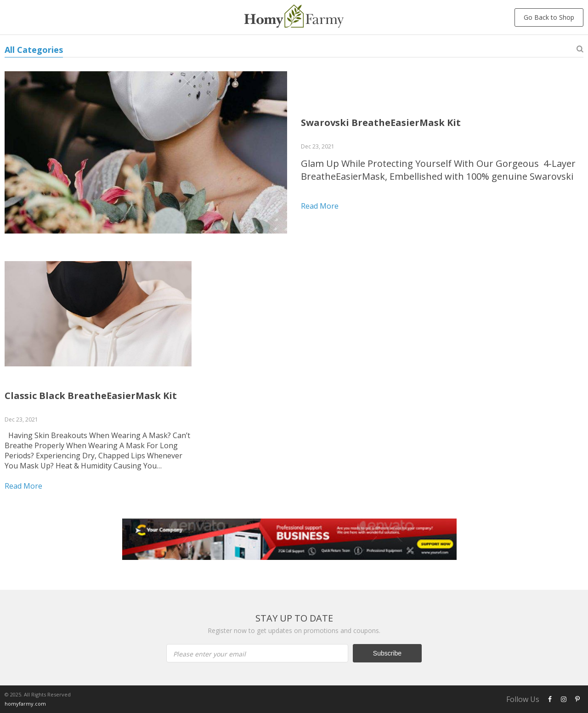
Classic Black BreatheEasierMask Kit (91, 396)
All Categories (34, 50)
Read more (320, 206)
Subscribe (387, 653)
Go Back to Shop (549, 17)
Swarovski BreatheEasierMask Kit (381, 123)
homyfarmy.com (25, 704)
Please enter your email (209, 654)
